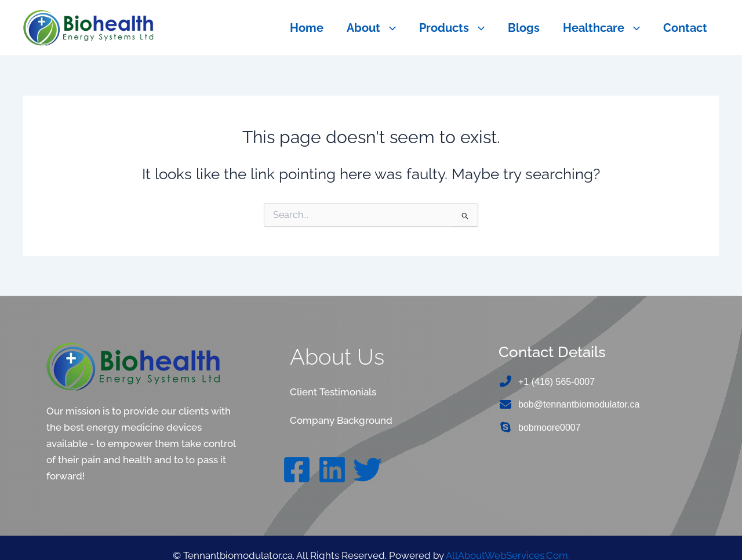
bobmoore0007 (550, 428)
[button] (388, 28)
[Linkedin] (332, 469)
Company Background (341, 420)
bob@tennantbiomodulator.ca (579, 405)
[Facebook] (297, 469)
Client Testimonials (333, 392)
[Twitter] (368, 469)
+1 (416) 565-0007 (556, 382)
